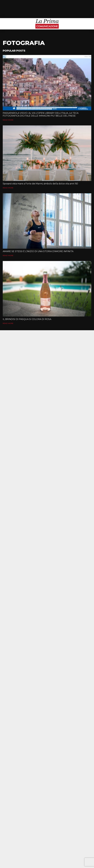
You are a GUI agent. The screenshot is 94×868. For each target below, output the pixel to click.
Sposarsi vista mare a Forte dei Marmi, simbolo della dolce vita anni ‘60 (40, 184)
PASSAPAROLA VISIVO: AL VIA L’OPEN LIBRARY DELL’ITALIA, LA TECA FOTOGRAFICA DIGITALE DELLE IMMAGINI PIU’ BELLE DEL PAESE (41, 114)
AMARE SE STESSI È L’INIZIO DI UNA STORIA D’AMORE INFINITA (38, 251)
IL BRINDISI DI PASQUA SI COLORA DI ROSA (27, 319)
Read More (8, 120)
